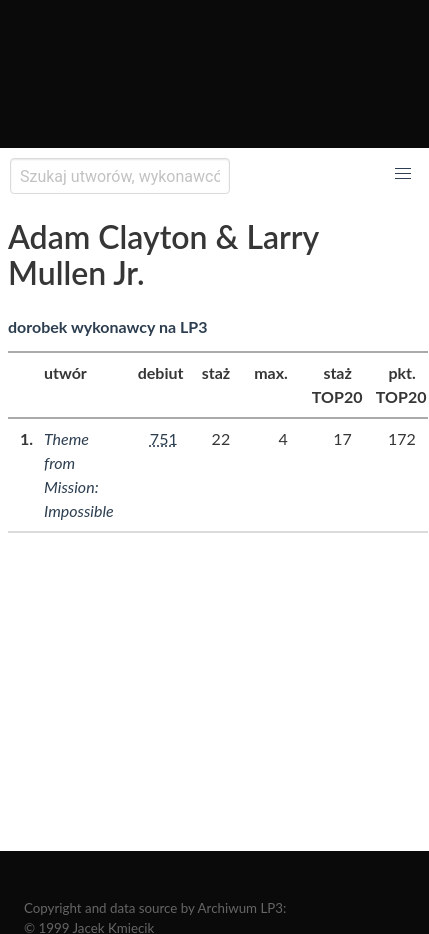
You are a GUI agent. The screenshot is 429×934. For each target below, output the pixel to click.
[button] (403, 174)
